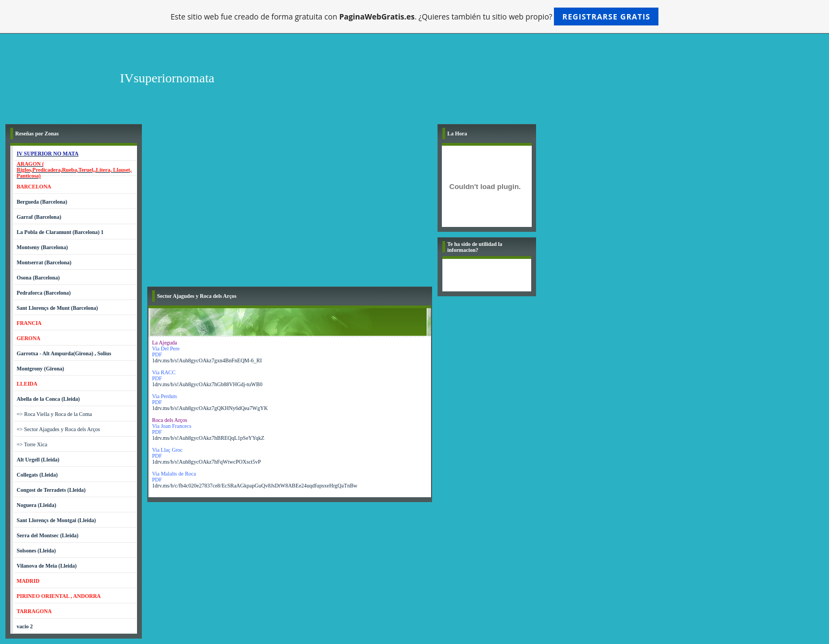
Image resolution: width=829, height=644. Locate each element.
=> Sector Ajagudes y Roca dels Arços (58, 429)
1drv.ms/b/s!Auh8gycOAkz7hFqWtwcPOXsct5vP (207, 462)
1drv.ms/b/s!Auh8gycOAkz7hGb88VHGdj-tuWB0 (207, 384)
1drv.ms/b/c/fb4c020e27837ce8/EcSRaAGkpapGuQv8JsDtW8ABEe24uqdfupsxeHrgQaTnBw (255, 486)
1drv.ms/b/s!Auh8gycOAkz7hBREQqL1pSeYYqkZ (208, 438)
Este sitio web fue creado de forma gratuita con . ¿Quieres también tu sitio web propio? (415, 17)
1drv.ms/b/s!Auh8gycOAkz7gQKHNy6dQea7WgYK (210, 408)
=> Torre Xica (32, 444)
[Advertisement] (290, 205)
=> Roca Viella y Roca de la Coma (54, 414)
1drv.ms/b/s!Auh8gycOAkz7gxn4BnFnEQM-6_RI (207, 360)
